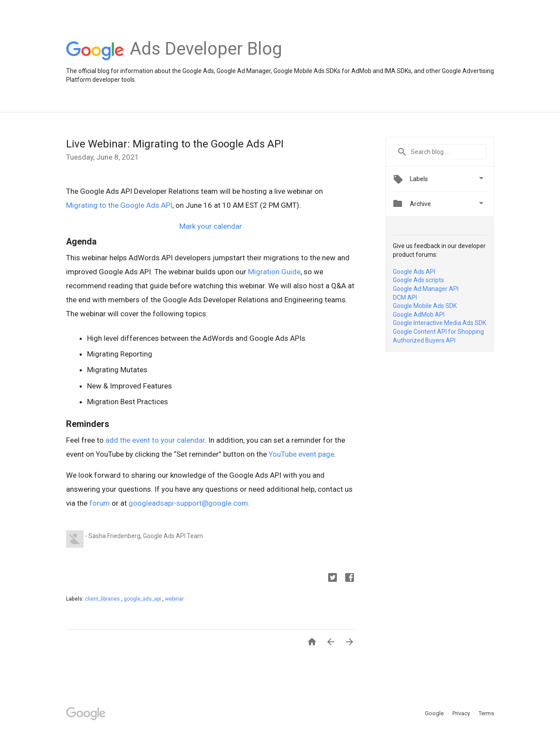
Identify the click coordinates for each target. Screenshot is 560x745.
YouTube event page (301, 454)
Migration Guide (274, 272)
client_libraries (103, 599)
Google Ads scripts (418, 280)
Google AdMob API (419, 315)
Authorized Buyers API (424, 340)
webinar (174, 599)
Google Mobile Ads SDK (425, 306)
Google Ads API (414, 272)
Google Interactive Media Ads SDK (439, 323)
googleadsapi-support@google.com (188, 503)
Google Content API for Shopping (438, 332)
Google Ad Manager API (426, 289)
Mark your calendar (211, 226)
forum (100, 503)
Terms (486, 713)
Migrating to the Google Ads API (119, 205)
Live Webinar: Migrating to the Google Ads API (175, 144)
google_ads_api (143, 599)
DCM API (405, 297)
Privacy (462, 713)
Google (435, 713)
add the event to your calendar (155, 440)
